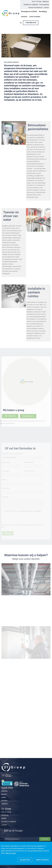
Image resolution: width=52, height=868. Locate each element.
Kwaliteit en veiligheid (31, 5)
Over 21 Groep (37, 1)
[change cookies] (43, 860)
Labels (4, 797)
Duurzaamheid (44, 5)
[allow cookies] (25, 860)
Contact (46, 8)
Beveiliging (43, 11)
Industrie (24, 17)
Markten (4, 794)
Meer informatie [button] (11, 853)
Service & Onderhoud (35, 8)
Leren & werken (35, 17)
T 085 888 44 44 (31, 23)
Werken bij (5, 815)
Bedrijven (46, 1)
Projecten (5, 804)
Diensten (4, 801)
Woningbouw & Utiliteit (29, 11)
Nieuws (4, 818)
